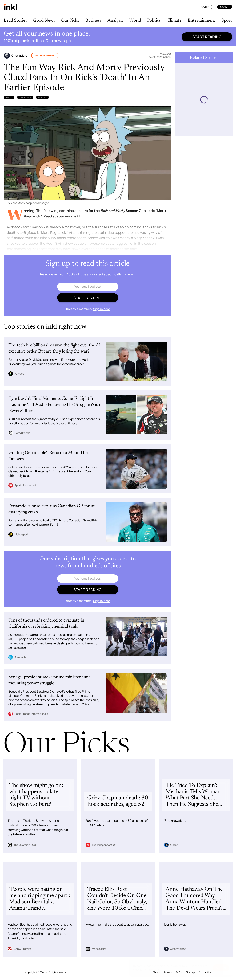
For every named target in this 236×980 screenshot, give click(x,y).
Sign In (205, 7)
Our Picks (70, 21)
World (135, 21)
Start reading (207, 37)
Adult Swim (25, 97)
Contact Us (205, 972)
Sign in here (102, 309)
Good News (44, 21)
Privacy (168, 972)
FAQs (179, 972)
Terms (156, 972)
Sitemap (190, 972)
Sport (227, 21)
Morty (9, 97)
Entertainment (201, 21)
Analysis (115, 21)
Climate (174, 21)
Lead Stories (15, 21)
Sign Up (225, 7)
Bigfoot (42, 97)
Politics (154, 21)
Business (93, 21)
